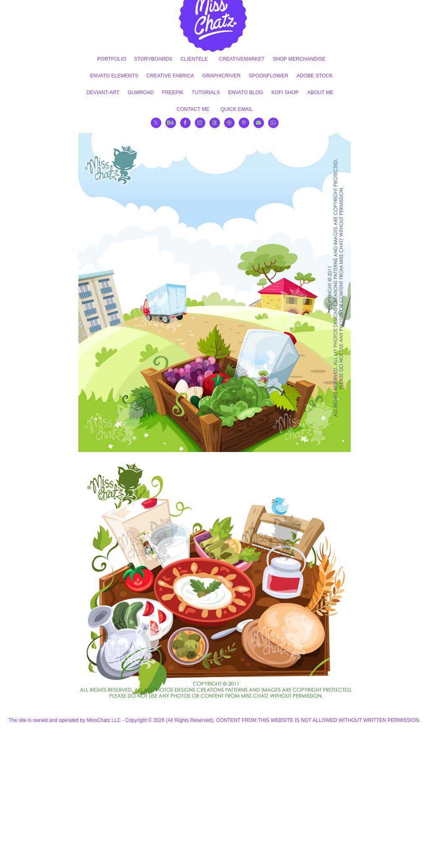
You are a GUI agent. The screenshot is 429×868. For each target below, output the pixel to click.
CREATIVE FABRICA (171, 76)
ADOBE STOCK (315, 76)
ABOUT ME (320, 92)
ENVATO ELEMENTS (114, 76)
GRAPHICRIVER (221, 76)
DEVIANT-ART (103, 92)
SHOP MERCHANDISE (299, 59)
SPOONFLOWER (269, 76)
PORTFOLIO (112, 59)
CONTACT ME (193, 109)
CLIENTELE (194, 59)
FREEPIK (173, 92)
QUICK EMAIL (236, 109)
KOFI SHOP (285, 92)
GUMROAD (141, 92)
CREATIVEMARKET (242, 59)
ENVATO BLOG (246, 92)
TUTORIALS (206, 92)
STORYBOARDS (153, 59)
